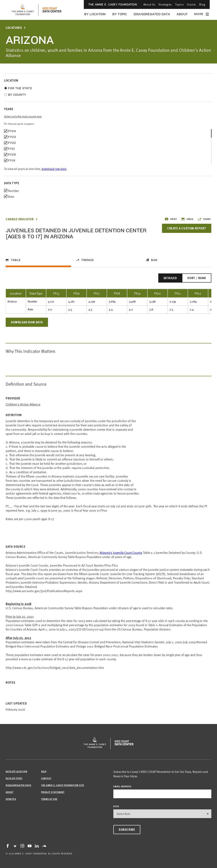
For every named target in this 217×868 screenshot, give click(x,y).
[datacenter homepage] (52, 10)
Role (116, 806)
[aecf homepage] (23, 10)
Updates (11, 799)
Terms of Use (49, 799)
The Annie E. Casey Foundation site (63, 785)
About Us (149, 4)
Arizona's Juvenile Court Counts (121, 552)
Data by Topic (14, 778)
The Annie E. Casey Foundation (113, 4)
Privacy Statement (53, 792)
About (182, 14)
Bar (154, 260)
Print (171, 219)
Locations (14, 28)
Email (187, 219)
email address (122, 786)
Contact (46, 778)
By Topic (120, 14)
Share (204, 219)
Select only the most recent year (23, 116)
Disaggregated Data (152, 14)
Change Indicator (20, 219)
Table (16, 260)
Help (44, 771)
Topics (179, 4)
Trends (87, 260)
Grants (191, 4)
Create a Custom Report (187, 228)
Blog (202, 4)
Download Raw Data (27, 322)
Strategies (165, 4)
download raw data (54, 169)
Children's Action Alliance (23, 404)
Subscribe (127, 829)
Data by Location (16, 771)
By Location (95, 14)
